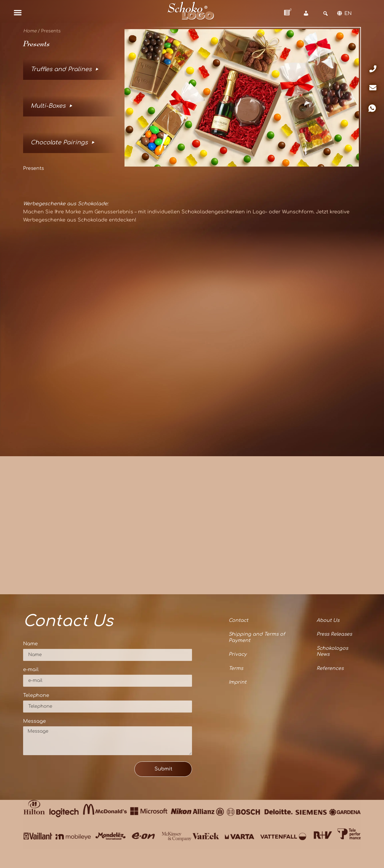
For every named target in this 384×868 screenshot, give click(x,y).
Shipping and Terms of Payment (257, 638)
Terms (236, 669)
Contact (238, 621)
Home (30, 31)
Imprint (237, 683)
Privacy (238, 655)
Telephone (36, 696)
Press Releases (334, 634)
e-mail (31, 670)
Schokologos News (332, 652)
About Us (327, 621)
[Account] (306, 14)
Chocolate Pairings (59, 142)
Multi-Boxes (48, 106)
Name (30, 644)
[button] (18, 12)
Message (34, 721)
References (330, 669)
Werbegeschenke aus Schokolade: (66, 204)
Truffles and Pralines (61, 69)
